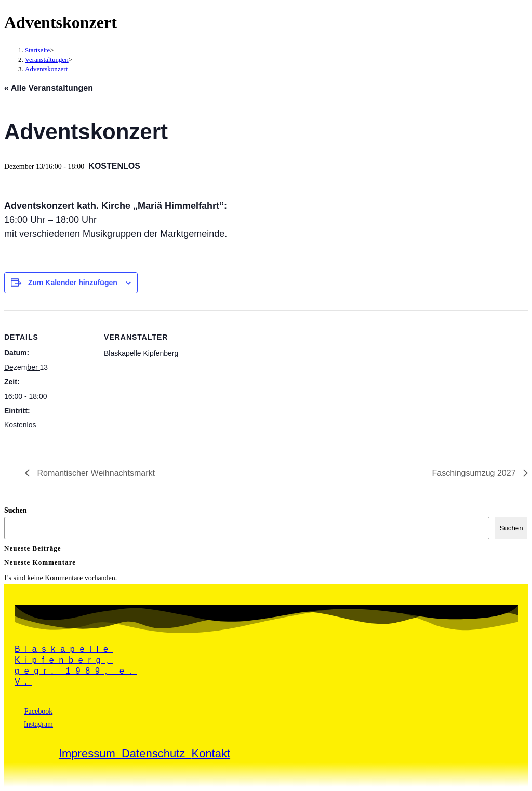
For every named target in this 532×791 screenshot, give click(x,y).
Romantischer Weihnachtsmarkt (95, 473)
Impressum (90, 753)
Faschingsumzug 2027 (475, 473)
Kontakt (211, 753)
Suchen (16, 510)
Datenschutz (157, 753)
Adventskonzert (46, 69)
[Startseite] (37, 50)
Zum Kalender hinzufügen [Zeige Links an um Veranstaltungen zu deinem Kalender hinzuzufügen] (73, 283)
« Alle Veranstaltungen (49, 88)
